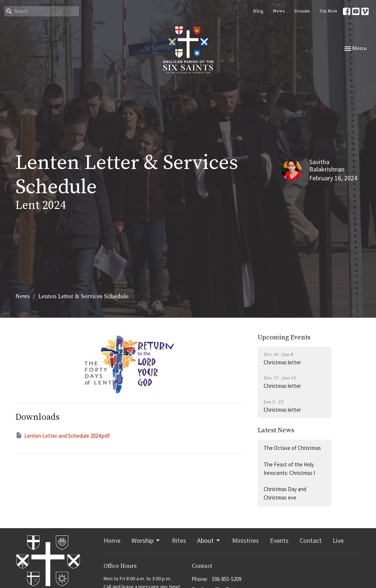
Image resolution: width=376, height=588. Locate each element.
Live (338, 540)
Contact (311, 540)
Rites (179, 540)
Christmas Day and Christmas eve (285, 493)
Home (112, 540)
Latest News (276, 430)
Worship (146, 540)
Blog (258, 11)
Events (279, 540)
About (209, 540)
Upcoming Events (284, 337)
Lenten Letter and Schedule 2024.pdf (63, 435)
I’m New (328, 11)
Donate (302, 11)
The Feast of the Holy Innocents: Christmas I (289, 469)
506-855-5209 (227, 579)
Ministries (245, 540)
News (279, 11)
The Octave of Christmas (292, 448)
